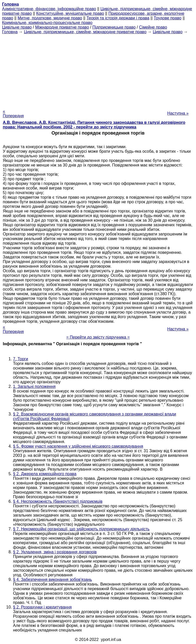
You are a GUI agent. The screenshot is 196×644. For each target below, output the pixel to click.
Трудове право (168, 18)
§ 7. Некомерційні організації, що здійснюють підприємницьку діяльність (81, 529)
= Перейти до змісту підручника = (98, 337)
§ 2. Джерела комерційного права (45, 474)
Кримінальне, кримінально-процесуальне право (47, 23)
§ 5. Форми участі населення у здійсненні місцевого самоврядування (78, 446)
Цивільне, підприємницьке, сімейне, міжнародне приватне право (85, 32)
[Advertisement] (98, 70)
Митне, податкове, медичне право (50, 18)
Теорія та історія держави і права (118, 18)
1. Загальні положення (34, 386)
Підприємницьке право (114, 27)
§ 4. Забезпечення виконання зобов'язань (52, 580)
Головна (10, 32)
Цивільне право (17, 27)
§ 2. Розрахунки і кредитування (42, 607)
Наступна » (178, 113)
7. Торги (21, 359)
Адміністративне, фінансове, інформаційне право (49, 9)
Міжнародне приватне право (62, 27)
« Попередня (13, 114)
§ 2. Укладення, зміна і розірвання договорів (55, 552)
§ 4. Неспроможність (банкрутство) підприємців (58, 501)
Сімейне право (153, 27)
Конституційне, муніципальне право (70, 13)
